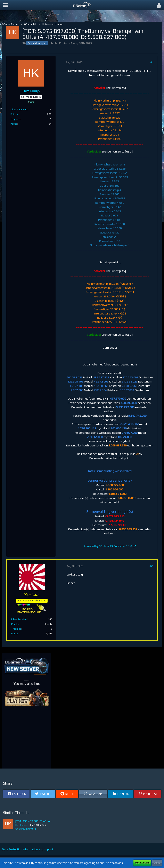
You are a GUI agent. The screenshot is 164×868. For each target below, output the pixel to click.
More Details (142, 863)
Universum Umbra (26, 829)
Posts (14, 124)
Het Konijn (60, 43)
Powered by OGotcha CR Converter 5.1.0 (108, 546)
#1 (152, 62)
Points (14, 114)
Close (157, 863)
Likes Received (19, 110)
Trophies (15, 119)
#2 (151, 566)
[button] (6, 5)
